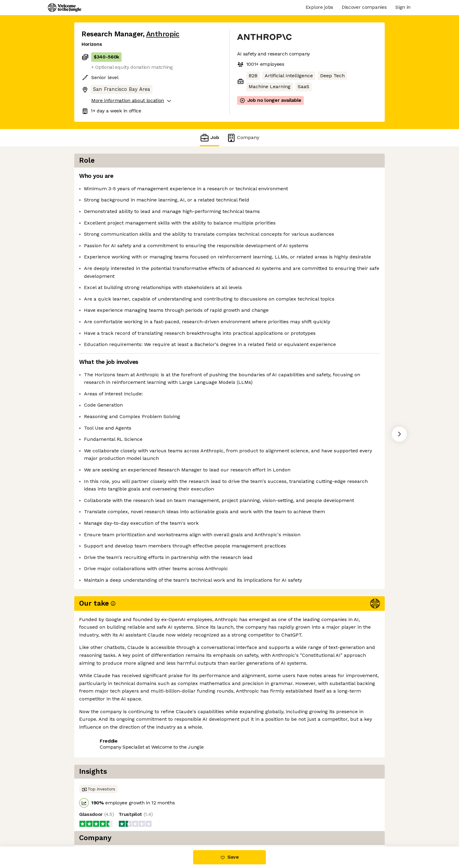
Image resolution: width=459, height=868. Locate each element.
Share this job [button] (98, 821)
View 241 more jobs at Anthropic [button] (162, 821)
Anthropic (163, 34)
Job (209, 138)
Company (243, 138)
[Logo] (65, 8)
